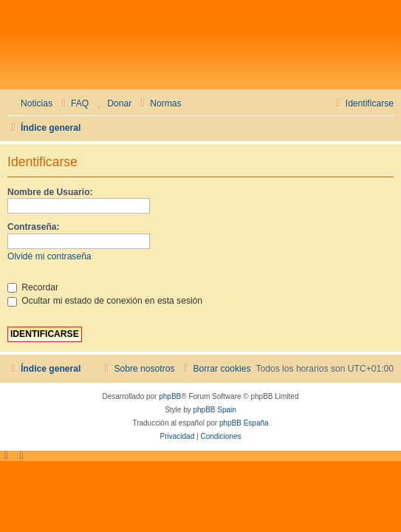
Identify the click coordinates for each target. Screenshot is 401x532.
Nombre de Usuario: (50, 192)
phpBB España (244, 423)
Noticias (37, 103)
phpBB (170, 396)
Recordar (33, 287)
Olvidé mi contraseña (49, 256)
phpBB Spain (214, 410)
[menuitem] (73, 104)
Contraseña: (34, 227)
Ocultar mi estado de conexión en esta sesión (105, 301)
